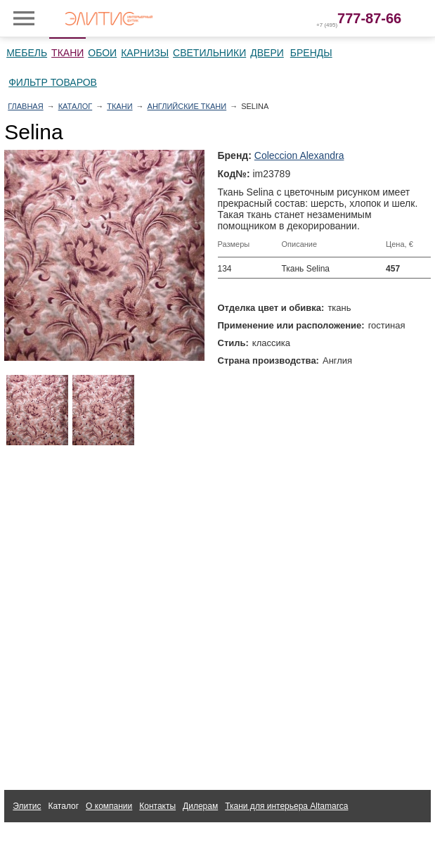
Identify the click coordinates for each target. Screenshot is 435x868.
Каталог (76, 106)
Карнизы (145, 53)
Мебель (27, 53)
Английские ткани (187, 106)
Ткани (67, 53)
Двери (267, 53)
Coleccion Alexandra (299, 155)
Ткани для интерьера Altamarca (286, 806)
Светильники (209, 53)
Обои (102, 53)
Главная (25, 106)
